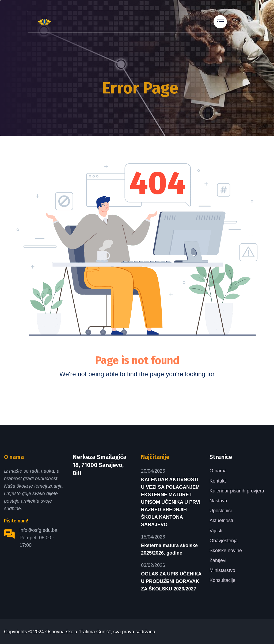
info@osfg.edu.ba (38, 530)
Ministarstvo (222, 570)
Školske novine (226, 551)
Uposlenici (221, 511)
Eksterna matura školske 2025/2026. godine (169, 549)
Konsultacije (222, 580)
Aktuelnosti (221, 521)
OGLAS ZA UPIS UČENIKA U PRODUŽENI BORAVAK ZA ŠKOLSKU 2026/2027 (171, 581)
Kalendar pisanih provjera (237, 491)
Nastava (218, 501)
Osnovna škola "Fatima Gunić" (78, 632)
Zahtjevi (218, 560)
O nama (218, 471)
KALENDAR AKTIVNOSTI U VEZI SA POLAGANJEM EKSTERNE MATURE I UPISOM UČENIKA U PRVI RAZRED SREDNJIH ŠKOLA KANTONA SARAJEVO (171, 502)
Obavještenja (224, 541)
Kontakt (218, 481)
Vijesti (216, 531)
